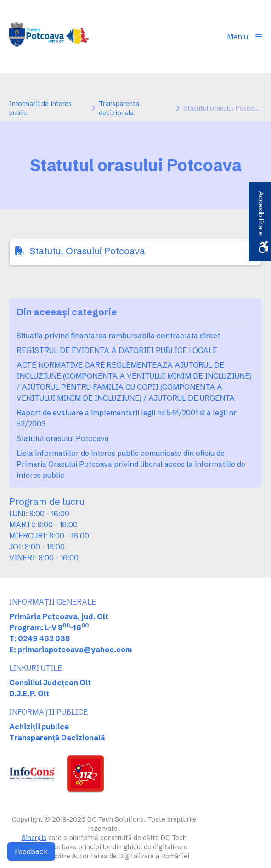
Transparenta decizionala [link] (119, 108)
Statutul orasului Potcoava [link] (63, 438)
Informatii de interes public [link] (40, 108)
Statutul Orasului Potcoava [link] (88, 251)
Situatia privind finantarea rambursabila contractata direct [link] (118, 336)
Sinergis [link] (34, 838)
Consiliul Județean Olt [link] (50, 683)
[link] (49, 37)
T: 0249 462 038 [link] (40, 638)
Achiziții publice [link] (39, 727)
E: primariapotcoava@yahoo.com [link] (71, 650)
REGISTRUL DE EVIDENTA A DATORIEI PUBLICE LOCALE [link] (117, 350)
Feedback (31, 851)
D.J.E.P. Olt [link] (29, 694)
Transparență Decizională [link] (57, 738)
